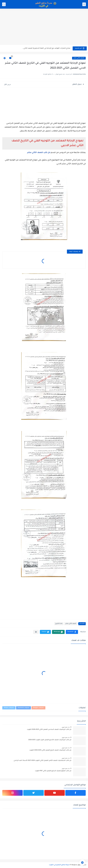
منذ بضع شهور (66, 727)
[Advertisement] (44, 27)
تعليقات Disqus (9, 708)
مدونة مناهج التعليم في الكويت (59, 865)
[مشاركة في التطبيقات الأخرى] (36, 632)
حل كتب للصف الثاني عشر (39, 153)
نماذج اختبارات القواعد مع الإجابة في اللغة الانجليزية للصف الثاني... (46, 48)
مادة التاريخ (59, 624)
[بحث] (4, 4)
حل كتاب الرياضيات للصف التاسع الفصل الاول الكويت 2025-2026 (50, 740)
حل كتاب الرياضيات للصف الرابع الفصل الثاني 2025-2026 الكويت (50, 750)
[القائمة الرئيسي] (84, 4)
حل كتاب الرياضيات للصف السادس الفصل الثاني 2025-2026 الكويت (49, 730)
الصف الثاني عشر (79, 58)
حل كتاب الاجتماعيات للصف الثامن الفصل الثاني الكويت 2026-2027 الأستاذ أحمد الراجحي (43, 761)
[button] (72, 632)
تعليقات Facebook (23, 708)
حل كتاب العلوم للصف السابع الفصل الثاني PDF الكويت (53, 771)
